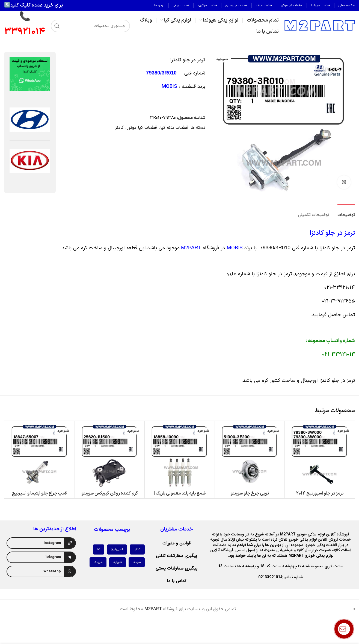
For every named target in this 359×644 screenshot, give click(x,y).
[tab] (346, 212)
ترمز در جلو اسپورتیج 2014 (320, 493)
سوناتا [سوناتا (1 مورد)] (137, 562)
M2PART (191, 248)
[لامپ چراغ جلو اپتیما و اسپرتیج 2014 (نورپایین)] (40, 456)
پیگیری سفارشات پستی (176, 568)
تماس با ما (176, 581)
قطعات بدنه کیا (174, 128)
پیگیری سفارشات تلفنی (176, 556)
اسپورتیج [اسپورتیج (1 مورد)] (117, 549)
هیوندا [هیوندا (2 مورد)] (98, 562)
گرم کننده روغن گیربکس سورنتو (110, 493)
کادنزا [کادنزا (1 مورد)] (137, 549)
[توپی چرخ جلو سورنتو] (250, 456)
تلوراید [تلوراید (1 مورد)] (118, 562)
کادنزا (119, 128)
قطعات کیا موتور (142, 128)
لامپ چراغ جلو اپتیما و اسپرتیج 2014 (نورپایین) (40, 496)
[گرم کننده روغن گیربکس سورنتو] (110, 456)
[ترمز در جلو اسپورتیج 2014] (320, 456)
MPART (153, 609)
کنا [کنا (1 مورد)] (99, 549)
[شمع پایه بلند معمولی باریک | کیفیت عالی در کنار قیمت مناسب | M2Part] (180, 456)
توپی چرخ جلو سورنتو (250, 493)
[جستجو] (90, 26)
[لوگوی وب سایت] (320, 26)
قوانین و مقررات (176, 543)
